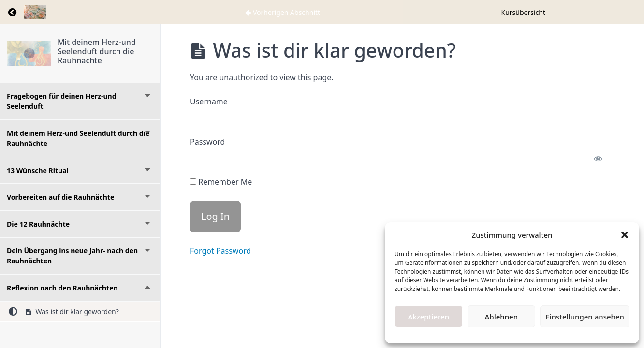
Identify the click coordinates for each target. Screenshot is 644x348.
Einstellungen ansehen (585, 317)
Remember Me (221, 182)
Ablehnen (502, 317)
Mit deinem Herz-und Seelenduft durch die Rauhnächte (97, 51)
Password (207, 142)
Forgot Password (220, 251)
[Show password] (598, 159)
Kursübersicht (524, 12)
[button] (625, 235)
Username (209, 101)
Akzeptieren (428, 317)
